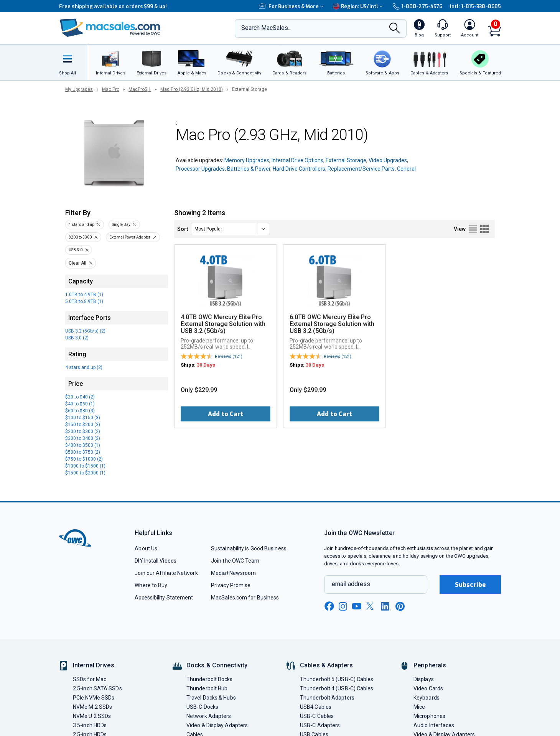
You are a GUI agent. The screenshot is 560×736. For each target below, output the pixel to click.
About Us (146, 548)
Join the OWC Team (235, 561)
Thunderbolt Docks (210, 679)
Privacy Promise (231, 585)
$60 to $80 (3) (80, 411)
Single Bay (121, 225)
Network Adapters (209, 716)
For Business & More (292, 6)
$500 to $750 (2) (83, 452)
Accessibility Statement (164, 598)
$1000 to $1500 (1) (85, 466)
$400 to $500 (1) (83, 445)
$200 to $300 (80, 237)
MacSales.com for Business (245, 598)
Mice (419, 707)
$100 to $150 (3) (83, 418)
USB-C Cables (317, 716)
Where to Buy (151, 585)
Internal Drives (94, 665)
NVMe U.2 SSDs (92, 716)
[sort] (230, 229)
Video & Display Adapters (217, 725)
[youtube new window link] (357, 606)
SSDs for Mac (90, 679)
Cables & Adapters (326, 665)
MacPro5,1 (140, 89)
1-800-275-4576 (417, 6)
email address (351, 584)
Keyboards (427, 698)
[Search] (395, 29)
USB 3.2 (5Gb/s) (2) (85, 331)
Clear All (77, 263)
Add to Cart (226, 414)
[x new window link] (371, 606)
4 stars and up (82, 225)
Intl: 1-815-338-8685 (475, 6)
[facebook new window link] (329, 606)
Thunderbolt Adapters (327, 698)
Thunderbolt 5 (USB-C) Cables (337, 679)
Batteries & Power (249, 169)
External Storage (346, 160)
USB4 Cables (316, 707)
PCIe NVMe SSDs (94, 698)
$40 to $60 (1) (80, 404)
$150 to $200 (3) (83, 425)
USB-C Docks (202, 707)
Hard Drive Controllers (299, 169)
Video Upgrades (388, 160)
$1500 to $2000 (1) (85, 473)
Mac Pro (111, 89)
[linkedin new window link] (386, 606)
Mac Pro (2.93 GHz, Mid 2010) (192, 89)
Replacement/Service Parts (361, 169)
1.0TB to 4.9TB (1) (84, 295)
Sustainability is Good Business (249, 548)
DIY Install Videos (156, 561)
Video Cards (428, 688)
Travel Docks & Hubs (211, 698)
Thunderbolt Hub (207, 688)
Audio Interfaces (434, 725)
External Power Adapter (130, 237)
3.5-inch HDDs (90, 725)
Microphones (429, 716)
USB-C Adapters (320, 725)
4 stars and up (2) (84, 367)
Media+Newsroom (233, 573)
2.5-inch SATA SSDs (97, 688)
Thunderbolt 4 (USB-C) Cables (337, 688)
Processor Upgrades (200, 169)
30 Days (206, 365)
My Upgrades (79, 89)
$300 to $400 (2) (83, 438)
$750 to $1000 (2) (84, 459)
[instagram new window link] (343, 606)
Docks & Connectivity (217, 665)
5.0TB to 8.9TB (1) (84, 301)
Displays (424, 679)
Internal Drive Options (297, 160)
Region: (359, 6)
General (406, 169)
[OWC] (110, 29)
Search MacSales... (266, 28)
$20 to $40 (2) (80, 397)
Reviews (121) (229, 356)
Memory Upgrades (247, 160)
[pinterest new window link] (400, 606)
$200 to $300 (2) (83, 431)
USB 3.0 (76, 250)
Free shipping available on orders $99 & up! (113, 6)
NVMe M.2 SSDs (92, 707)
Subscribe (470, 585)
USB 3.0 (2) (77, 338)
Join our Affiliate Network (166, 573)
